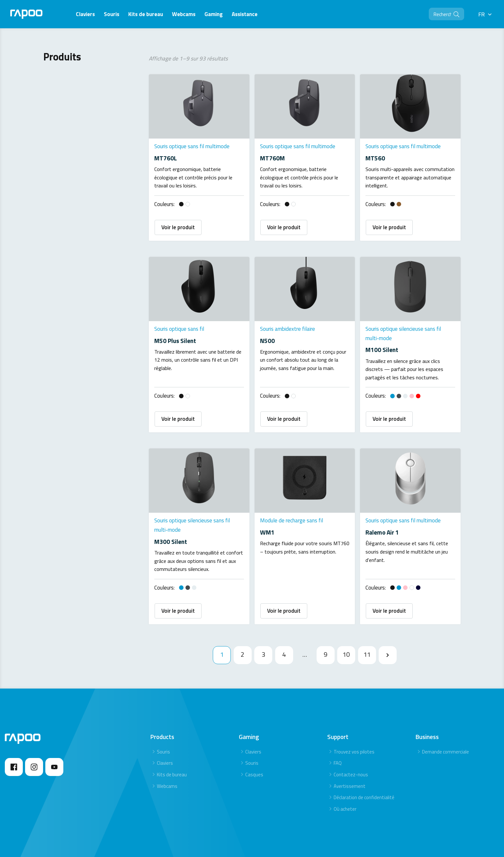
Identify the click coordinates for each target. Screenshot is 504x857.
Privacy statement (430, 834)
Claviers (165, 730)
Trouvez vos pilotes (354, 719)
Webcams (167, 753)
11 (367, 622)
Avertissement (350, 753)
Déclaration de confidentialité (364, 765)
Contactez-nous (351, 742)
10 (346, 622)
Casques (254, 742)
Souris (163, 719)
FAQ (338, 730)
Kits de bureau (172, 742)
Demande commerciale (446, 719)
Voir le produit (178, 222)
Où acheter (345, 776)
